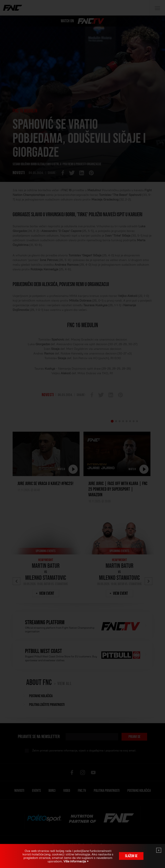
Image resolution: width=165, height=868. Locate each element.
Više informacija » (76, 861)
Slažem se (131, 856)
